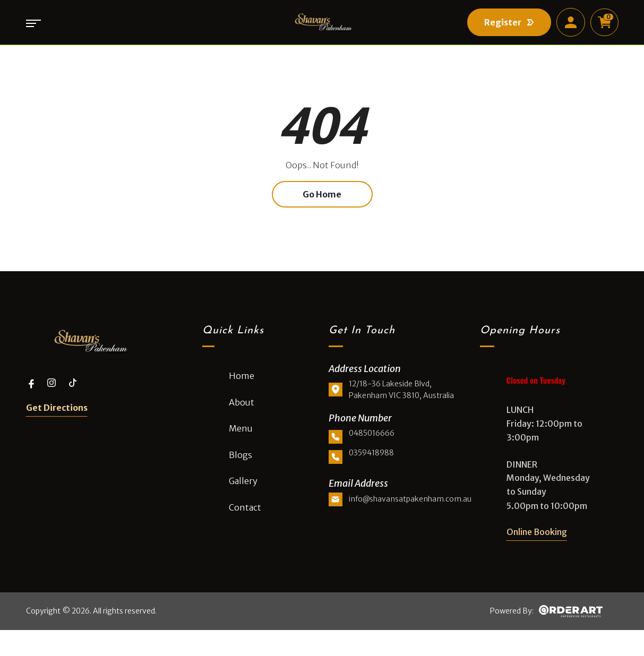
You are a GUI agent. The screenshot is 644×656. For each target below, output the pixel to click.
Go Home (322, 208)
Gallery (243, 494)
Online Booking (537, 545)
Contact (245, 520)
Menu (241, 441)
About (242, 415)
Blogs (241, 468)
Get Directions (57, 420)
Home (242, 389)
